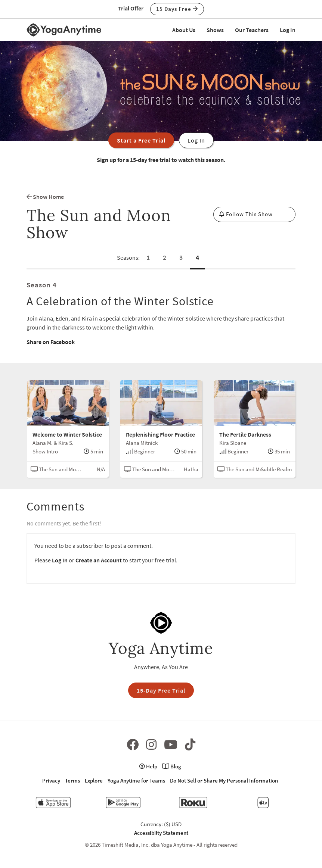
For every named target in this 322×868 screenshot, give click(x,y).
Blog (172, 766)
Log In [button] (196, 140)
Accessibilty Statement (161, 833)
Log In (288, 30)
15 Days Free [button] (177, 9)
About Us (184, 30)
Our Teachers (252, 30)
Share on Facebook (51, 342)
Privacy (51, 780)
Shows (215, 30)
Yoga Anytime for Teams (136, 780)
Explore (94, 780)
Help (148, 766)
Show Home (45, 197)
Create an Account (99, 560)
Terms (72, 780)
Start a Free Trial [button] (141, 140)
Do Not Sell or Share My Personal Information (224, 780)
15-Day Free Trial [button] (161, 690)
